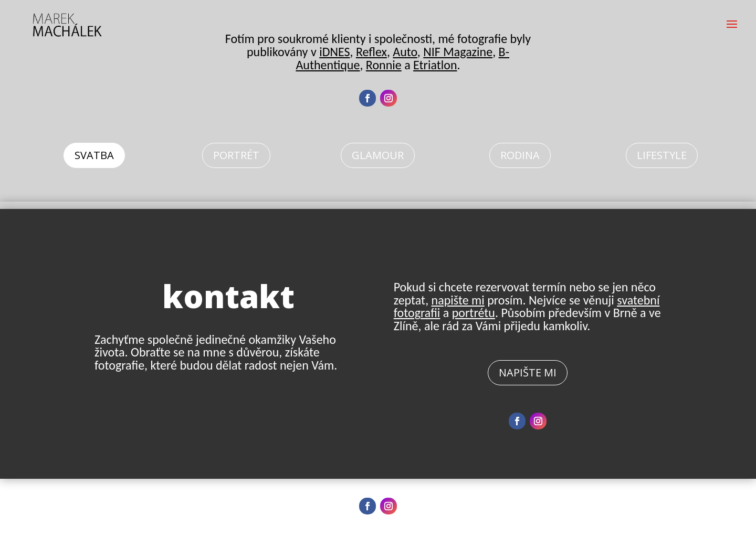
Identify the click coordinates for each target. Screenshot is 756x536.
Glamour (378, 155)
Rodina (520, 155)
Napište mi (528, 372)
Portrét (236, 155)
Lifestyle (662, 155)
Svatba (94, 155)
